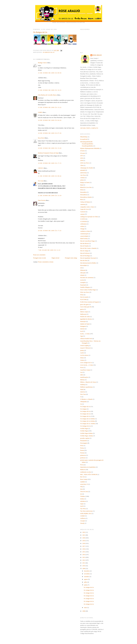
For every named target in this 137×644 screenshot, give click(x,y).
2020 (84, 538)
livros (82, 367)
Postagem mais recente (40, 258)
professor (83, 458)
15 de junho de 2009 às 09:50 (50, 73)
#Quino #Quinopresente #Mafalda (90, 148)
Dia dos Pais (84, 260)
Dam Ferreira (42, 200)
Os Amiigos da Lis (85, 426)
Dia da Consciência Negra (88, 241)
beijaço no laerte (85, 182)
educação (83, 273)
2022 (84, 532)
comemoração (84, 234)
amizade (83, 170)
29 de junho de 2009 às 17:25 (50, 231)
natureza (83, 392)
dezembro (87, 571)
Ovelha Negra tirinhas (86, 433)
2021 (84, 535)
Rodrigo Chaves (42, 63)
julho (86, 582)
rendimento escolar (86, 472)
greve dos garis (85, 304)
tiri (81, 494)
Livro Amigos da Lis (86, 363)
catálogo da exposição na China (89, 217)
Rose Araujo (97, 55)
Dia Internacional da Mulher (88, 263)
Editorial (83, 270)
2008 (84, 611)
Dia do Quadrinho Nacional (88, 258)
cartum (82, 214)
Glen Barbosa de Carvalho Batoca (47, 95)
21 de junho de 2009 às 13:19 (50, 195)
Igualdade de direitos (86, 319)
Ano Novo (83, 175)
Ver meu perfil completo (89, 128)
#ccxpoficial (84, 139)
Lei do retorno (84, 355)
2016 (82, 158)
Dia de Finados (85, 246)
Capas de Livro (85, 209)
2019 (84, 541)
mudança (83, 385)
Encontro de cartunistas (87, 278)
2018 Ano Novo (85, 163)
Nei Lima (41, 181)
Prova (82, 465)
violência (83, 518)
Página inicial (55, 258)
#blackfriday (84, 137)
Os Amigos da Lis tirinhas (88, 419)
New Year (83, 394)
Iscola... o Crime (85, 334)
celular (82, 226)
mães (82, 375)
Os (81, 404)
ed (81, 268)
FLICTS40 (83, 299)
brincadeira (83, 192)
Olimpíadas (83, 402)
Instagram (83, 326)
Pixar (82, 446)
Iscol (82, 331)
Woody (82, 523)
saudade (83, 482)
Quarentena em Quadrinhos (88, 467)
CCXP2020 (83, 221)
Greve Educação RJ (86, 307)
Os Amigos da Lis (49, 52)
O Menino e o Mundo (86, 399)
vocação (83, 521)
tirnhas (82, 499)
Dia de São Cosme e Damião (88, 248)
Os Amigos (83, 409)
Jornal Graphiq (84, 345)
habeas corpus (84, 312)
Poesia (82, 450)
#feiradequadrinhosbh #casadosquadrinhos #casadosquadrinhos (87, 144)
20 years (83, 153)
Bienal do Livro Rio (86, 187)
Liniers (82, 360)
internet (82, 329)
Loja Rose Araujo (85, 370)
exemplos (83, 282)
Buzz (82, 199)
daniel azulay (84, 238)
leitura (82, 358)
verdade (82, 516)
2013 (84, 557)
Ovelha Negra (84, 428)
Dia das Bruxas (85, 243)
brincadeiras (84, 195)
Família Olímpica (85, 287)
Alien (82, 165)
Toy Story (83, 509)
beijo (82, 185)
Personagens (84, 443)
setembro (87, 577)
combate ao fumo (85, 231)
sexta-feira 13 (84, 484)
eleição (82, 275)
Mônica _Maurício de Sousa (88, 382)
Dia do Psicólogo (85, 256)
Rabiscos (83, 470)
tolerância (83, 501)
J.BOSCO (41, 168)
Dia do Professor (85, 253)
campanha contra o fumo (87, 207)
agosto (86, 579)
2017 (84, 546)
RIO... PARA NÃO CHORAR (89, 474)
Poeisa (82, 448)
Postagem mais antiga (71, 258)
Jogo (82, 336)
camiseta (83, 204)
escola (82, 280)
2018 (82, 160)
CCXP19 (83, 219)
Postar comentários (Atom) (46, 262)
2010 (84, 566)
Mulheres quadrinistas (86, 387)
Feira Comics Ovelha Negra (88, 290)
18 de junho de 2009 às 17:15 (50, 163)
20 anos (82, 151)
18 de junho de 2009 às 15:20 (50, 148)
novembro (87, 574)
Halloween (83, 314)
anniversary (84, 173)
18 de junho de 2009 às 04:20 (50, 120)
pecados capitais (85, 438)
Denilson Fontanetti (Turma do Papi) (48, 153)
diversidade (83, 265)
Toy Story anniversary (86, 511)
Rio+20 (82, 477)
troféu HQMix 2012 (86, 513)
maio (86, 607)
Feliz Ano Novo (85, 292)
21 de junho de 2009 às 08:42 (50, 176)
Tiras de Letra (84, 491)
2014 (84, 555)
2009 (84, 568)
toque (82, 504)
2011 (84, 563)
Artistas (82, 178)
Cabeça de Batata (85, 202)
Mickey (82, 380)
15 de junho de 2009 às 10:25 (50, 90)
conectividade (84, 236)
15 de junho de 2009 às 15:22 (50, 107)
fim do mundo (84, 297)
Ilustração (83, 321)
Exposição (83, 285)
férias (82, 295)
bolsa (82, 190)
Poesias (82, 453)
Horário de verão (85, 317)
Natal (82, 389)
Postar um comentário (39, 255)
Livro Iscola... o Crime (87, 365)
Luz (81, 372)
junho (86, 585)
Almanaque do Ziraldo (87, 168)
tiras (81, 489)
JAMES (40, 112)
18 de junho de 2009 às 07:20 (50, 133)
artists (82, 180)
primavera (83, 455)
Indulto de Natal (85, 324)
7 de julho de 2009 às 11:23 (49, 250)
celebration (83, 224)
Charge (82, 229)
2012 (84, 560)
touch (82, 506)
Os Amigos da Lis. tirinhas (88, 424)
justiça (82, 350)
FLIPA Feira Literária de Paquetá (89, 302)
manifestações (84, 377)
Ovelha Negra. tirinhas (87, 436)
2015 (82, 156)
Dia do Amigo (84, 251)
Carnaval (83, 212)
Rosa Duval (41, 138)
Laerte (82, 353)
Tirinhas (83, 496)
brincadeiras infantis (86, 197)
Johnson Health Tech (86, 339)
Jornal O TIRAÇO (85, 348)
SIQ (81, 487)
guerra (82, 309)
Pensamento (84, 441)
